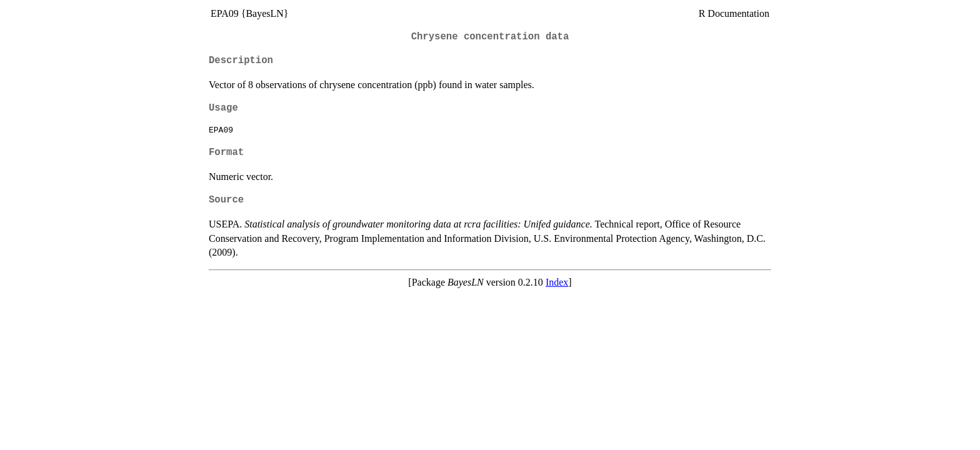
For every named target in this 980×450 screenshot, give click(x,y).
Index (557, 282)
